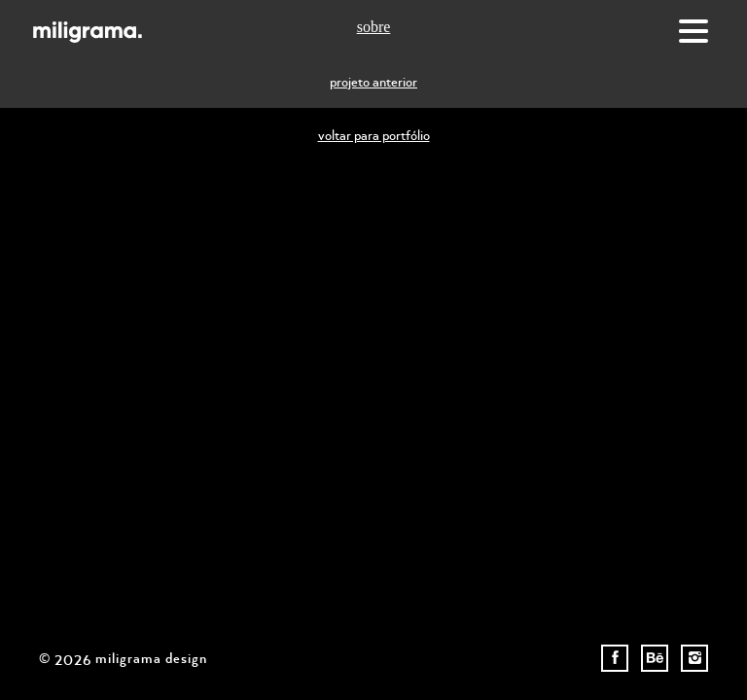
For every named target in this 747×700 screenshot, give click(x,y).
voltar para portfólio (374, 135)
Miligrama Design (88, 32)
